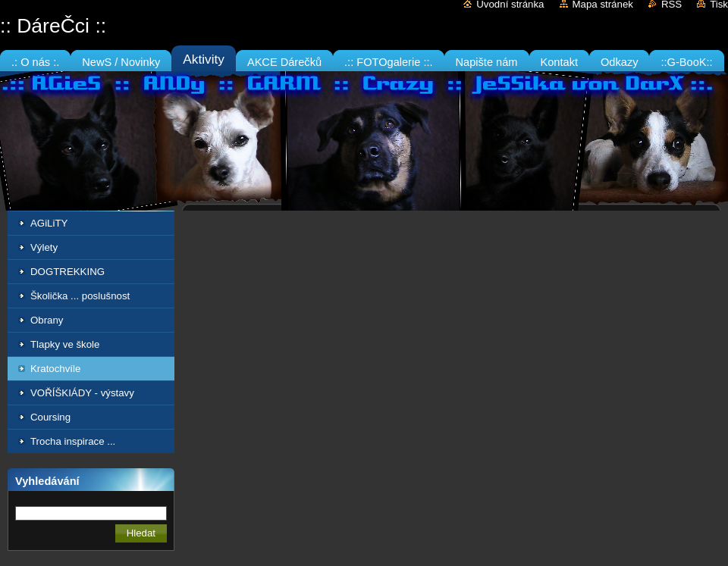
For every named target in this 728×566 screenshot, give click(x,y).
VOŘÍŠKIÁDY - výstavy (82, 393)
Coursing (50, 417)
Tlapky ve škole (65, 344)
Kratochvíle (55, 369)
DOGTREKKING (67, 272)
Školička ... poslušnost (80, 296)
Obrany (47, 320)
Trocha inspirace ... (73, 441)
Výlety (44, 247)
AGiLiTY (49, 223)
